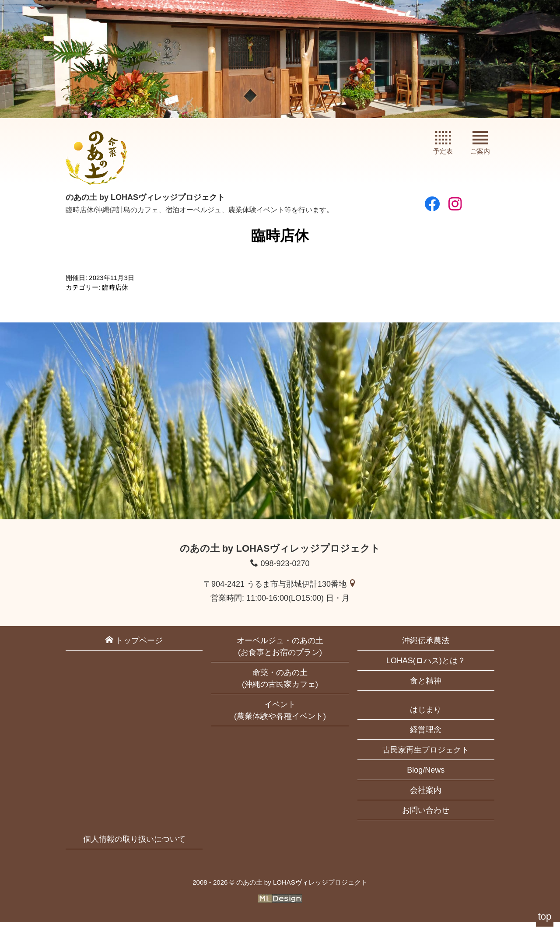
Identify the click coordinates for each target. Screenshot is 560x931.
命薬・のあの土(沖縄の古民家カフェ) (280, 687)
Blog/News (426, 779)
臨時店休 (115, 296)
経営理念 (426, 738)
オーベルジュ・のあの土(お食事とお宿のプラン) (280, 655)
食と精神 (426, 689)
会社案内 (426, 799)
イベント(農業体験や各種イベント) (280, 719)
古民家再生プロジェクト (426, 759)
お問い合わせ (426, 819)
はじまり (426, 718)
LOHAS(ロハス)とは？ (426, 669)
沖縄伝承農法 (426, 649)
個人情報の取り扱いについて (134, 848)
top (545, 916)
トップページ (134, 649)
